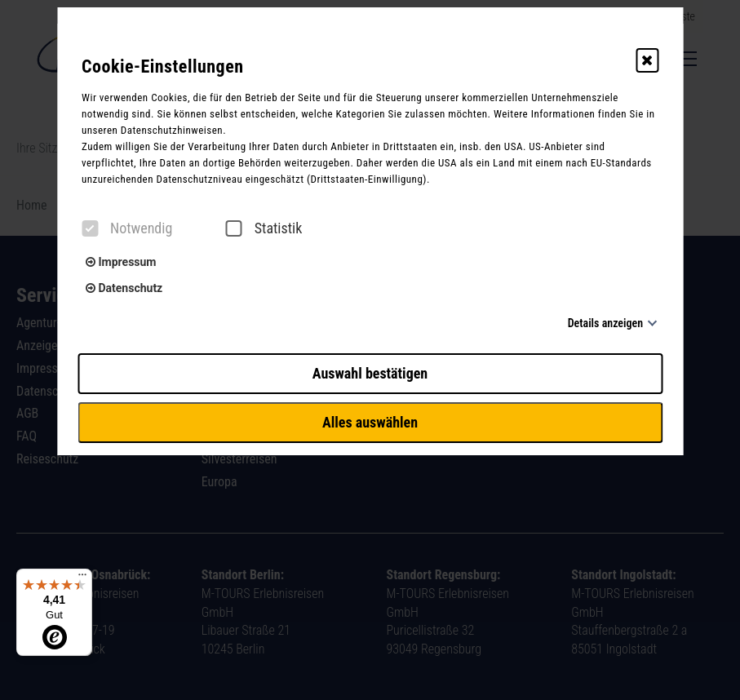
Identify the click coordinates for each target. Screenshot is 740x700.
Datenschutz (124, 288)
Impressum (121, 262)
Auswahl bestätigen (370, 373)
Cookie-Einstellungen (163, 66)
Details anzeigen (605, 323)
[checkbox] (90, 228)
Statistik (264, 228)
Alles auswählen (370, 422)
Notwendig (127, 228)
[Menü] (82, 578)
